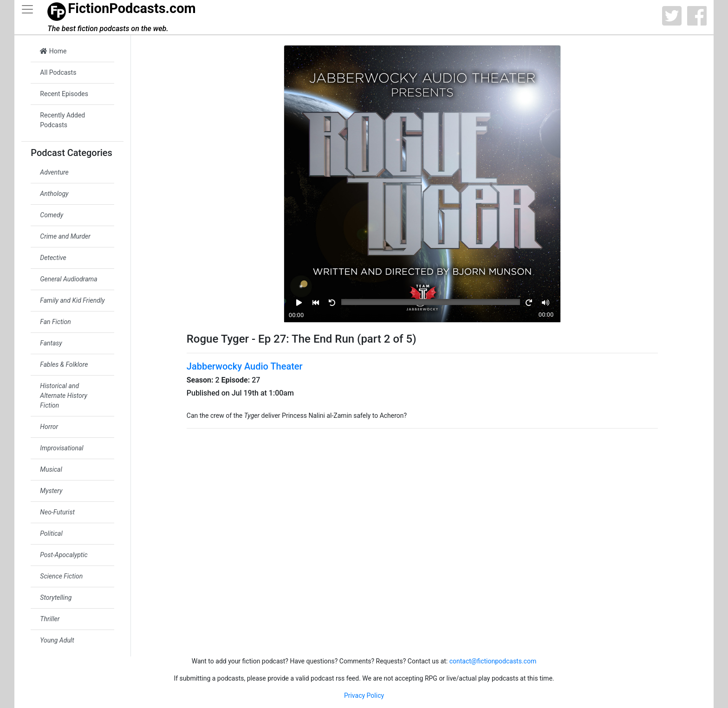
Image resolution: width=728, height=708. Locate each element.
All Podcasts (58, 72)
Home (53, 51)
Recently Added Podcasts (62, 120)
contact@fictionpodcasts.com (493, 661)
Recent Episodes (64, 94)
